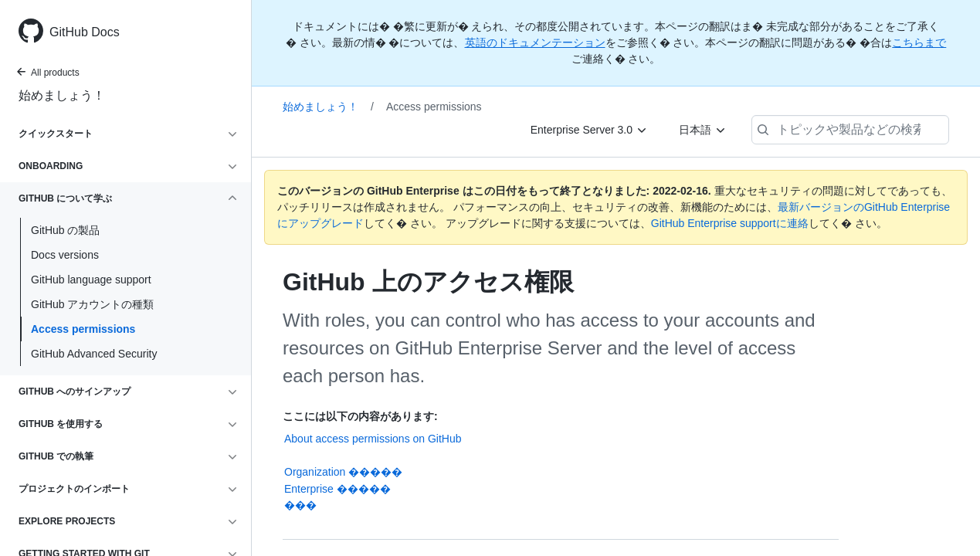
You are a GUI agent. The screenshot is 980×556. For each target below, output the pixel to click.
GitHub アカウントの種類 (92, 304)
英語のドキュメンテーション (535, 42)
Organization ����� (343, 472)
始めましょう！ (62, 95)
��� (300, 505)
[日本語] (703, 130)
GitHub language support (91, 280)
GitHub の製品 (65, 230)
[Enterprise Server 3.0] (589, 130)
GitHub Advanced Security (94, 354)
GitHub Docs (85, 32)
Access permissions (83, 329)
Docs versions (65, 255)
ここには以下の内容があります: (360, 416)
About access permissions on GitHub (373, 439)
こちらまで (919, 42)
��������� (561, 456)
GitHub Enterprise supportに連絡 (730, 223)
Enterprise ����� (337, 489)
